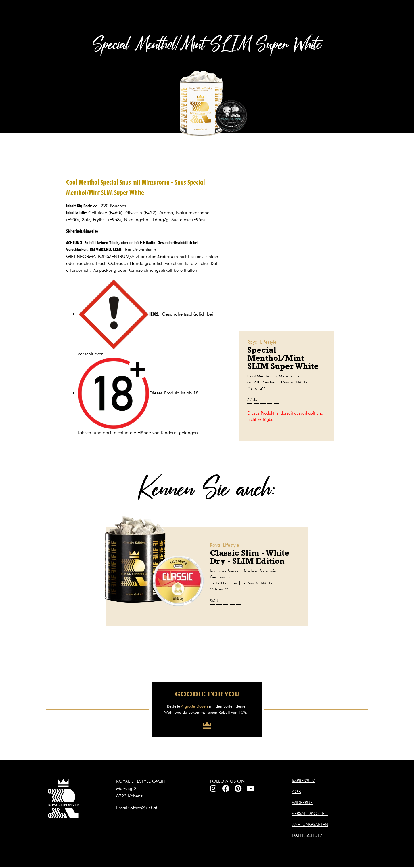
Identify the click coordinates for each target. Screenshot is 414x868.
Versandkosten (310, 813)
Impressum (303, 781)
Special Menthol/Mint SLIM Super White (283, 358)
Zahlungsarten (310, 824)
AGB (296, 792)
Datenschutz (307, 835)
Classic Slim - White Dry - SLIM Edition (250, 557)
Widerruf (302, 803)
